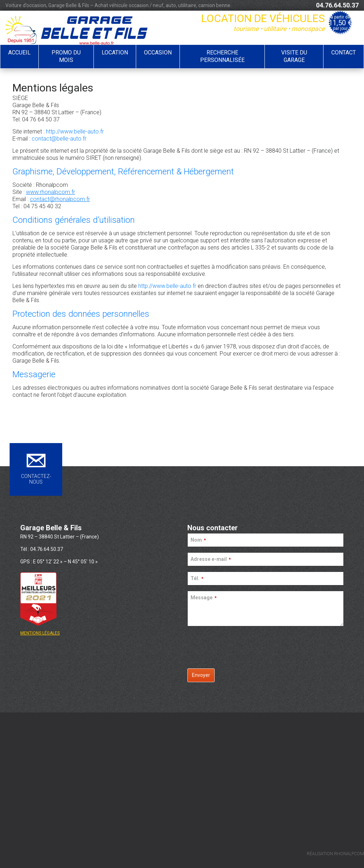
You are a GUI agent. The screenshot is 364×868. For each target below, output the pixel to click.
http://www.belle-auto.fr (75, 131)
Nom (198, 540)
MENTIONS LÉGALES (40, 633)
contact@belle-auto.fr (59, 139)
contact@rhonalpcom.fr (60, 199)
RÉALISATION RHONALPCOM (335, 854)
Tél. (197, 578)
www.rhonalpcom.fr (50, 192)
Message (204, 598)
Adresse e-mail (211, 559)
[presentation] (245, 646)
